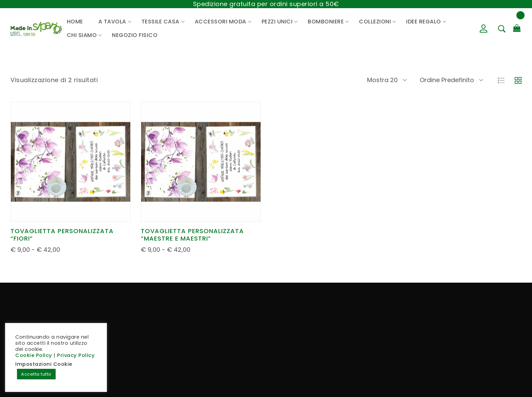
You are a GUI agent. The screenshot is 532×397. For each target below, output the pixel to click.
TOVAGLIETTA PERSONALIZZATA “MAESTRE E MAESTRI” (192, 235)
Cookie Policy (34, 355)
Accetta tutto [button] (36, 374)
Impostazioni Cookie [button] (44, 364)
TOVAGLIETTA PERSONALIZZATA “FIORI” (62, 235)
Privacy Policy (76, 355)
